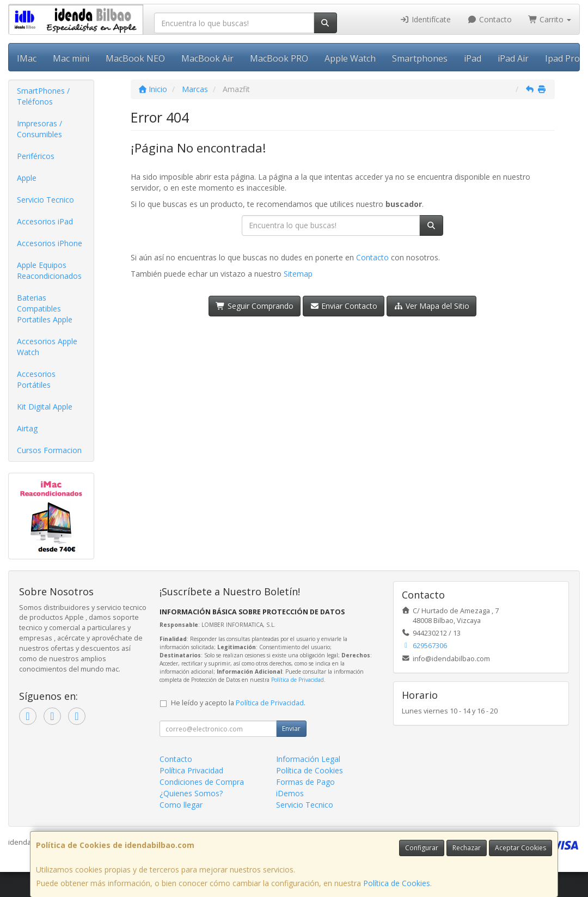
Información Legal (308, 759)
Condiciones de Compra (202, 782)
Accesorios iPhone (50, 243)
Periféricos (36, 156)
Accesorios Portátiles (36, 379)
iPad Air (513, 58)
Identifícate (426, 19)
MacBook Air (207, 58)
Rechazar (467, 848)
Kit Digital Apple (45, 407)
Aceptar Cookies (520, 848)
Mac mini (71, 58)
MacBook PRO (279, 58)
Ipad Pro (562, 58)
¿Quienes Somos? (191, 793)
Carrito (550, 19)
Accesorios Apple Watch (47, 347)
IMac (27, 58)
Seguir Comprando (255, 306)
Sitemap (298, 274)
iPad (473, 58)
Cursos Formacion (49, 450)
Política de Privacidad (298, 680)
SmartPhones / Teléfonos (43, 96)
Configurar (422, 848)
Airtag (27, 428)
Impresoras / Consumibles (39, 129)
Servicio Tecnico (45, 200)
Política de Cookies (397, 883)
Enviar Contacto (344, 306)
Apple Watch (350, 58)
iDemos (290, 793)
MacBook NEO (135, 58)
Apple (27, 178)
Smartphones (420, 58)
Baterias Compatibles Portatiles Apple (45, 309)
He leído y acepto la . (238, 703)
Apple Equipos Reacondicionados (49, 270)
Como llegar (181, 805)
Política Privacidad (191, 770)
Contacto (489, 19)
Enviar (291, 728)
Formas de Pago (305, 782)
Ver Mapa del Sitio (431, 306)
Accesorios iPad (45, 221)
